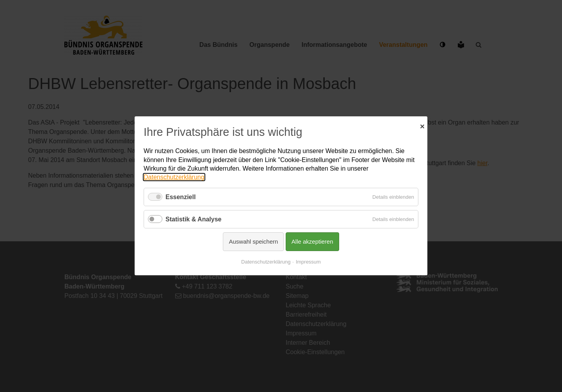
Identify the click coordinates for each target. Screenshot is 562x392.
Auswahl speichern (253, 242)
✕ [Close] (422, 126)
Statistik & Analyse (193, 219)
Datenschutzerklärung (174, 177)
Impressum (308, 262)
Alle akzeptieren (312, 242)
